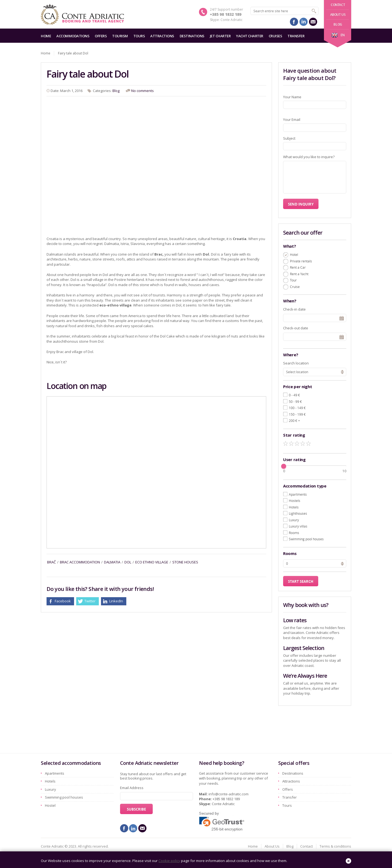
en (338, 35)
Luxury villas (298, 526)
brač (51, 562)
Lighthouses (298, 513)
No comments (143, 91)
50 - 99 (295, 401)
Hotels (294, 507)
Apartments (298, 494)
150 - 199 (297, 414)
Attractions (162, 36)
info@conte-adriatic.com (229, 794)
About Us (338, 15)
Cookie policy (169, 861)
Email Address (132, 788)
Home (46, 36)
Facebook (63, 601)
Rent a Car (298, 267)
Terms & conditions (335, 846)
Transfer (296, 36)
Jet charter (220, 36)
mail (313, 22)
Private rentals (301, 261)
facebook (294, 22)
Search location (296, 363)
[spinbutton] (315, 563)
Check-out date (296, 328)
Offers (101, 36)
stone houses (185, 562)
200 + (294, 421)
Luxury (294, 520)
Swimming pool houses (306, 539)
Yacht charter (250, 36)
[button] (342, 563)
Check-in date (294, 309)
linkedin (304, 22)
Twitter (90, 601)
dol (128, 562)
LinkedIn (116, 601)
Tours (139, 36)
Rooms (294, 533)
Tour (293, 280)
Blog (338, 24)
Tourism (120, 36)
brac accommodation (80, 562)
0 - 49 (294, 395)
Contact (338, 5)
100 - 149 (297, 408)
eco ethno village (152, 562)
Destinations (192, 36)
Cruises (275, 36)
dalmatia (112, 562)
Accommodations (73, 36)
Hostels (295, 501)
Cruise (295, 287)
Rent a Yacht (299, 274)
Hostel (50, 805)
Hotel (294, 254)
